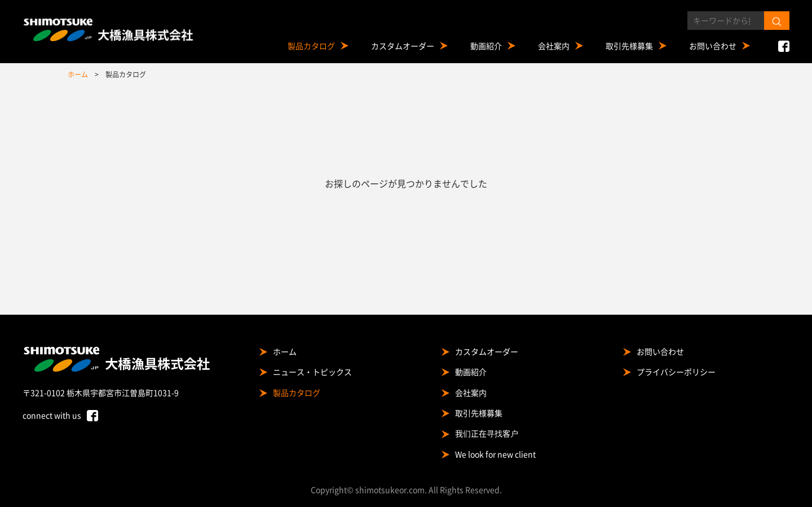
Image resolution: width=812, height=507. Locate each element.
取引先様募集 (629, 46)
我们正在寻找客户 (487, 433)
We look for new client (495, 454)
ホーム (285, 351)
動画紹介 (486, 46)
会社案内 (554, 46)
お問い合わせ (713, 46)
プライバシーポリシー (676, 372)
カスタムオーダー (403, 46)
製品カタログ (311, 46)
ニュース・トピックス (312, 372)
